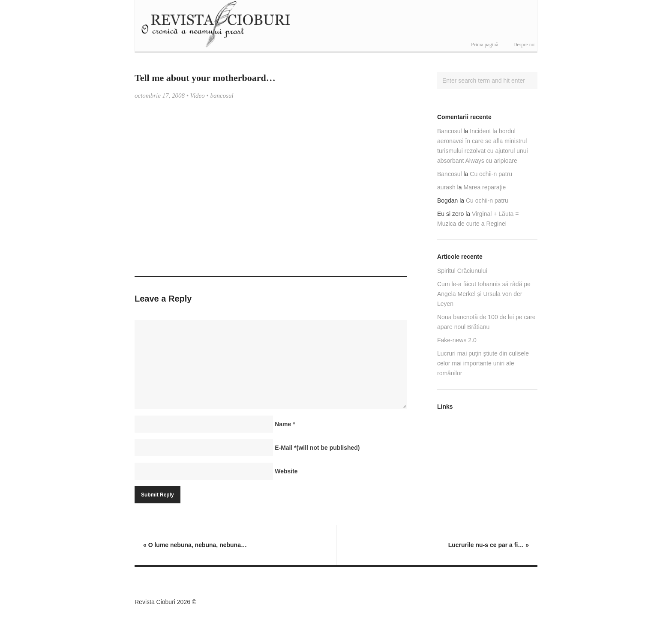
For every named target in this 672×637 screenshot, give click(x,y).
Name (285, 424)
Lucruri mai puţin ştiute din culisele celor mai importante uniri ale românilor (483, 363)
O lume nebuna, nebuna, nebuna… (195, 545)
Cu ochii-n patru (491, 174)
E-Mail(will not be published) (317, 448)
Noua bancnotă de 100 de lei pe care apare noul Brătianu (486, 322)
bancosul (222, 96)
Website (286, 471)
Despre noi (525, 45)
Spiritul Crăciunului (462, 271)
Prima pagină (485, 45)
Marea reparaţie (485, 187)
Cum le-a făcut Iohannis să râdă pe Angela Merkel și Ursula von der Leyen (484, 294)
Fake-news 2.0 (457, 340)
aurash (446, 187)
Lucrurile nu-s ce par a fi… (489, 545)
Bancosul (450, 131)
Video (198, 96)
